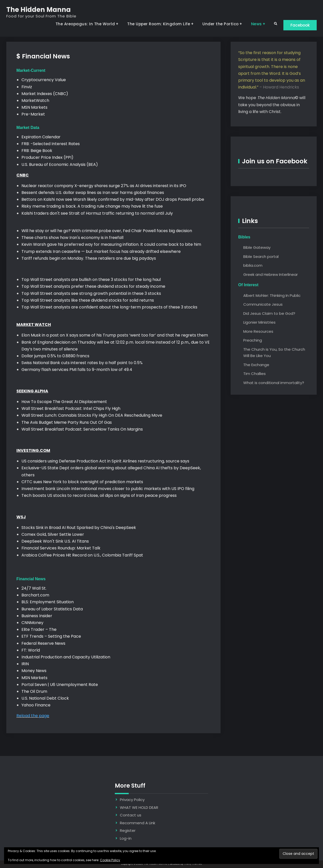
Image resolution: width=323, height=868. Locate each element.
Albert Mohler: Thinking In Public (272, 295)
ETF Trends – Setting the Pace (51, 637)
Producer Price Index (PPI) (47, 158)
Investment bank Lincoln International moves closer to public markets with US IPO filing (108, 489)
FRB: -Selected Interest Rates (51, 144)
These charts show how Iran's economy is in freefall (72, 238)
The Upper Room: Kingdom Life (156, 24)
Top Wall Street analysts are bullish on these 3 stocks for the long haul (91, 280)
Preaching (253, 340)
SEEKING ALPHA (32, 391)
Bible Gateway (257, 248)
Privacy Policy (132, 800)
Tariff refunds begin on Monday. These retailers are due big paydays (89, 259)
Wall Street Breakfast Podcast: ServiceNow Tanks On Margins (82, 429)
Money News (34, 671)
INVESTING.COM (33, 451)
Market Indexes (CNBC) (45, 94)
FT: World (31, 650)
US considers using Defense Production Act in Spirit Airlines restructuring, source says (105, 461)
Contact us (131, 815)
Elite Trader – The (39, 630)
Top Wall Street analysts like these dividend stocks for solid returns (88, 301)
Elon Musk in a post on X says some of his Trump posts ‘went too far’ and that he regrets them (115, 335)
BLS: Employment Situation (48, 602)
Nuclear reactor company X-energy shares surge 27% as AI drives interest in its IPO (104, 186)
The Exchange (256, 365)
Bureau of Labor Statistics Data (52, 609)
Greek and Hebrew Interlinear (271, 275)
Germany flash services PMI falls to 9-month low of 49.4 (77, 370)
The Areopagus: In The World (83, 24)
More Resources (258, 331)
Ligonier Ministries (259, 322)
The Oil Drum (34, 692)
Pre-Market (33, 114)
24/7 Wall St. (34, 588)
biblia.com (253, 266)
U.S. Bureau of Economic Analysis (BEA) (60, 164)
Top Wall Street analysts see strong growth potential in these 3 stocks (91, 293)
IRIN (25, 664)
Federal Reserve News (43, 644)
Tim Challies (254, 374)
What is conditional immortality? (274, 383)
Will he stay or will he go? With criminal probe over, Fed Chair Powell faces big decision (107, 231)
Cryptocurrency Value (44, 80)
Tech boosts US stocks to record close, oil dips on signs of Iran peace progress (99, 496)
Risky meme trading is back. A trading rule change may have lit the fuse (92, 206)
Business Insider (37, 616)
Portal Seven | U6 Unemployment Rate (60, 685)
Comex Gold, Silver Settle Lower (53, 535)
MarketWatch (35, 101)
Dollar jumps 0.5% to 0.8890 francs (55, 356)
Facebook (299, 25)
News (254, 24)
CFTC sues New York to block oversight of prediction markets (83, 482)
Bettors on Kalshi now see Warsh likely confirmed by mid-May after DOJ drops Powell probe (113, 200)
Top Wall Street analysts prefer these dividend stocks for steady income (93, 287)
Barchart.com (35, 595)
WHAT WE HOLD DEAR (139, 808)
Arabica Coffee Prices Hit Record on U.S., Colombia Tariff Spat (82, 555)
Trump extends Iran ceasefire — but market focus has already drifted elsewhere (101, 252)
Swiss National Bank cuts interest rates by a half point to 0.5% (82, 363)
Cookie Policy (110, 860)
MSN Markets (34, 108)
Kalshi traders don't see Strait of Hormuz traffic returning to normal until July (97, 214)
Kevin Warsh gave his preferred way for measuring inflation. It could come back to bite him (111, 245)
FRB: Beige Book (37, 151)
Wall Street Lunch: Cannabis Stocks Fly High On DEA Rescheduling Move (92, 416)
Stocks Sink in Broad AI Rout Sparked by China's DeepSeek (79, 528)
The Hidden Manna (38, 10)
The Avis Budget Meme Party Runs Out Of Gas (67, 422)
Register (128, 831)
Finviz (27, 87)
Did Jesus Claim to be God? (269, 313)
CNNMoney (32, 623)
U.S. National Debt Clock (45, 698)
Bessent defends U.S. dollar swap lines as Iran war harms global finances (93, 193)
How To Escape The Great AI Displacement (64, 402)
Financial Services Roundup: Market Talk (61, 548)
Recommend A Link (138, 823)
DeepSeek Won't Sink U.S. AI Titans (55, 541)
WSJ (21, 517)
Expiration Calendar (41, 137)
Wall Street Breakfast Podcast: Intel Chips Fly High (71, 409)
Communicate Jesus (263, 305)
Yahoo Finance (36, 705)
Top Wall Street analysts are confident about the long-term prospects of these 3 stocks (109, 307)
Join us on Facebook (275, 161)
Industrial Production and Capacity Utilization (66, 657)
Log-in (126, 839)
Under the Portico (218, 24)
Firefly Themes (193, 864)
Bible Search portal (261, 257)
